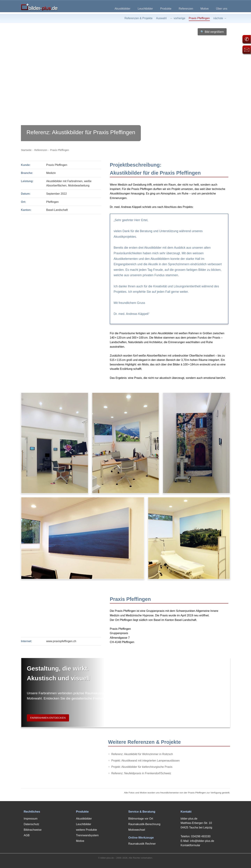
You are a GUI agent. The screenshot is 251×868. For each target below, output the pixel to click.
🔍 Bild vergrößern (212, 32)
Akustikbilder (122, 9)
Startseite (26, 150)
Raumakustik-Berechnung (144, 824)
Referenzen (186, 9)
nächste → (220, 18)
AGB (27, 835)
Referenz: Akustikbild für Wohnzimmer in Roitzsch (142, 754)
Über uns (222, 9)
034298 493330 (201, 836)
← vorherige (178, 18)
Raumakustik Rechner (142, 844)
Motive (205, 9)
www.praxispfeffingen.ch (61, 641)
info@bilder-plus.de (202, 841)
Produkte (166, 9)
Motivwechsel (137, 830)
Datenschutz (31, 824)
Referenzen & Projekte (138, 18)
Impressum (31, 819)
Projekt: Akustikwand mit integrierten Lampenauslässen (146, 761)
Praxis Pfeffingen (199, 18)
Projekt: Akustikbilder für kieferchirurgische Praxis (142, 767)
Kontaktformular (190, 845)
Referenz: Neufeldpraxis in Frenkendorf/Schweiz (141, 773)
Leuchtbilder (145, 9)
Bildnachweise (33, 830)
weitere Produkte (86, 830)
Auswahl (161, 18)
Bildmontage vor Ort (141, 819)
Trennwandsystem (87, 835)
